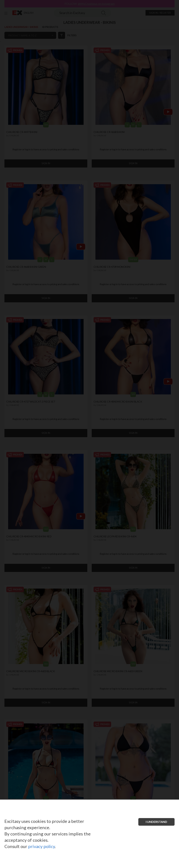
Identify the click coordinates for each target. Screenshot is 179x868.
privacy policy (41, 846)
